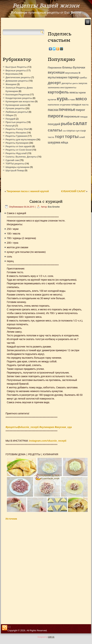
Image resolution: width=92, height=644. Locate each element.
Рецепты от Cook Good (19, 150)
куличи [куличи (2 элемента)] (52, 100)
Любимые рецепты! (17, 112)
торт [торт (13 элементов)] (59, 137)
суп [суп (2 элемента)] (78, 131)
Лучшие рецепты (15, 109)
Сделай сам (12, 160)
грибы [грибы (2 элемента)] (83, 78)
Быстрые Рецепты (16, 67)
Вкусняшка (12, 74)
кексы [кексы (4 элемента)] (74, 93)
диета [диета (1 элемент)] (75, 84)
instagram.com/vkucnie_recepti (48, 441)
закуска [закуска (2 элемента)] (83, 83)
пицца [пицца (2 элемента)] (84, 117)
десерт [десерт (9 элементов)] (54, 83)
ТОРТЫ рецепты (15, 164)
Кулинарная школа (16, 105)
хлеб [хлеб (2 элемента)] (82, 137)
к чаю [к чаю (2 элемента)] (72, 100)
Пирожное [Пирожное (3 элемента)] (55, 68)
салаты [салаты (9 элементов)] (55, 130)
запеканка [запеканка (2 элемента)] (54, 88)
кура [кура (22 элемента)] (62, 99)
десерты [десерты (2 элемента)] (67, 83)
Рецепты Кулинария (17, 143)
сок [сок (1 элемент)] (64, 131)
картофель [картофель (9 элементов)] (58, 92)
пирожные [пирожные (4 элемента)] (72, 117)
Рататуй (10, 126)
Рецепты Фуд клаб (16, 153)
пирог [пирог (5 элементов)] (81, 110)
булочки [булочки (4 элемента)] (79, 68)
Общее (9, 115)
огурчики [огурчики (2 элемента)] (65, 105)
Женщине (11, 84)
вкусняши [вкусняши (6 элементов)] (56, 73)
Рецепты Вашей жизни (46, 5)
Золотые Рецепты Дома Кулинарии (19, 90)
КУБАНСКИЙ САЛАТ (73, 191)
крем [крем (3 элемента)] (82, 93)
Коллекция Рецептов (17, 95)
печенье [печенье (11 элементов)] (67, 110)
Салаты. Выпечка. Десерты (21, 157)
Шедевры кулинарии (17, 167)
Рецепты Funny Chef (17, 129)
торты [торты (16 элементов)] (72, 137)
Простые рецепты (16, 122)
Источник (11, 519)
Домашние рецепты (17, 81)
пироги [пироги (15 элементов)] (56, 116)
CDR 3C (51, 637)
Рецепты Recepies (16, 133)
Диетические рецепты (18, 78)
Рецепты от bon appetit (19, 147)
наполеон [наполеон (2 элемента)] (54, 105)
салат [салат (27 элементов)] (80, 124)
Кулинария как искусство (20, 102)
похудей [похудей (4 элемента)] (54, 124)
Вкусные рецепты (16, 71)
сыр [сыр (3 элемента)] (83, 131)
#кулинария (47, 427)
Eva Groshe (54, 207)
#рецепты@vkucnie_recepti (22, 427)
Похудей (10, 119)
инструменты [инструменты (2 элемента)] (68, 88)
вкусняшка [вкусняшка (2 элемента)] (72, 73)
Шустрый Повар (15, 171)
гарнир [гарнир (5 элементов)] (73, 77)
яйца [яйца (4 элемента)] (64, 143)
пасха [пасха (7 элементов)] (53, 110)
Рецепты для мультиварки (21, 140)
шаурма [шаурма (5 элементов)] (54, 143)
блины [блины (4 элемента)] (67, 68)
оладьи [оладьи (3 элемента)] (76, 105)
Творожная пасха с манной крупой (28, 191)
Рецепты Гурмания (16, 136)
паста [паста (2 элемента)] (85, 105)
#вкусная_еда (63, 427)
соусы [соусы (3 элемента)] (71, 131)
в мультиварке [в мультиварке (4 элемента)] (64, 75)
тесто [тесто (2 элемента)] (51, 137)
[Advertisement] (66, 166)
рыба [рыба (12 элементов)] (66, 124)
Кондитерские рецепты (19, 98)
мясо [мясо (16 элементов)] (81, 99)
